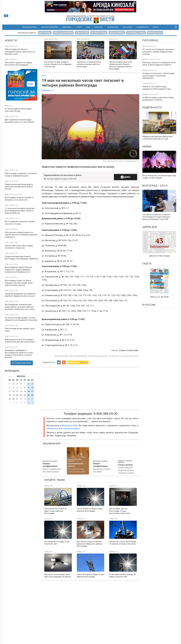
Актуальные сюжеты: (27, 33)
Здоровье (67, 27)
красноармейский (78, 356)
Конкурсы (127, 27)
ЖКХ (88, 27)
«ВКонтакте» (52, 429)
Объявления (142, 27)
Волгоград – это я (155, 186)
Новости (11, 40)
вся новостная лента (22, 363)
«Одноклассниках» (71, 429)
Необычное (113, 27)
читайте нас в (78, 362)
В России (149, 305)
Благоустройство (50, 27)
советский (114, 356)
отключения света (130, 356)
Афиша (147, 146)
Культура (99, 27)
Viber (75, 425)
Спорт (79, 27)
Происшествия (29, 27)
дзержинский (62, 356)
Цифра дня (150, 227)
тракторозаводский (98, 356)
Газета (156, 27)
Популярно (150, 40)
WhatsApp (66, 425)
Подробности (152, 107)
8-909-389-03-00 (106, 414)
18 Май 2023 (46, 90)
